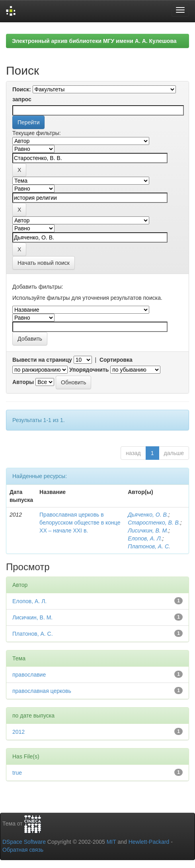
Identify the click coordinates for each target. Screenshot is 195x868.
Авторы (23, 382)
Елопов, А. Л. (145, 538)
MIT (111, 842)
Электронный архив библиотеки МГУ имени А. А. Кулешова (94, 41)
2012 (19, 732)
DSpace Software (24, 842)
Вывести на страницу (42, 360)
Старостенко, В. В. (154, 523)
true (17, 773)
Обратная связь (23, 850)
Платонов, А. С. (149, 546)
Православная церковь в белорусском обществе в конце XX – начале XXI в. (80, 523)
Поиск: (22, 89)
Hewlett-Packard (149, 842)
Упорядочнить (89, 370)
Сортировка (116, 360)
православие (29, 675)
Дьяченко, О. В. (148, 515)
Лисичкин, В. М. (148, 530)
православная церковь (42, 691)
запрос (22, 99)
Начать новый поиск (44, 263)
